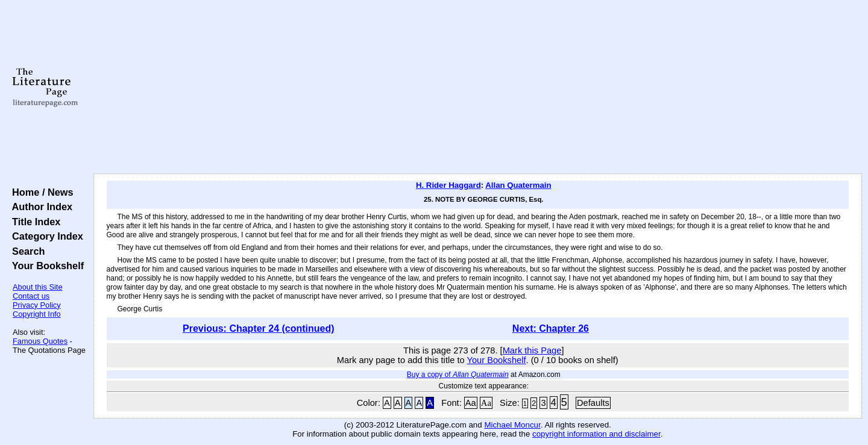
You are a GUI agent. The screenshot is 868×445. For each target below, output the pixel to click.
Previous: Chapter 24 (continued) (259, 328)
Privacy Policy (37, 305)
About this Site (38, 287)
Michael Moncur (512, 425)
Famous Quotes (40, 341)
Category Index (45, 236)
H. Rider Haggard (448, 185)
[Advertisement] (477, 87)
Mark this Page (532, 350)
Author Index (39, 207)
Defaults (593, 403)
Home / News (40, 192)
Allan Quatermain (518, 185)
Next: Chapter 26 (551, 328)
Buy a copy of (458, 375)
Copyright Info (37, 314)
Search (26, 251)
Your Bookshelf (45, 266)
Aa (471, 403)
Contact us (31, 296)
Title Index (33, 222)
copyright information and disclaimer (596, 434)
